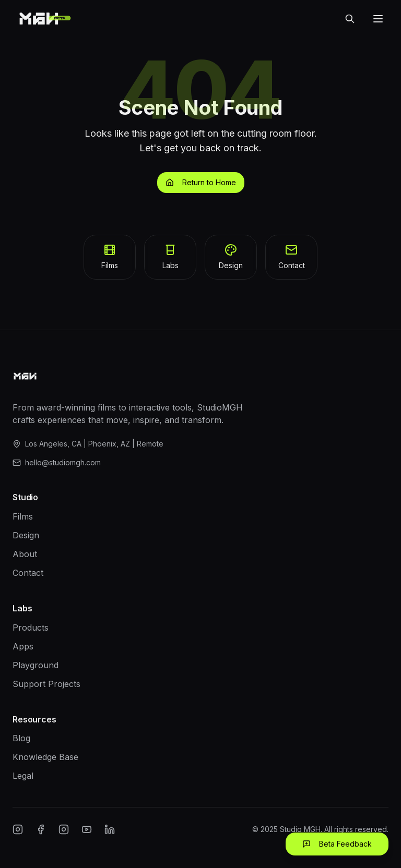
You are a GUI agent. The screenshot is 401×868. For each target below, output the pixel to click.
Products (31, 628)
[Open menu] (378, 19)
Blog (21, 738)
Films (23, 516)
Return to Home (201, 182)
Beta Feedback (337, 844)
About (25, 554)
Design (26, 535)
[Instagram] (18, 829)
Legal (23, 776)
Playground (36, 665)
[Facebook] (41, 829)
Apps (23, 646)
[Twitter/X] (64, 829)
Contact (28, 573)
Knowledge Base (45, 757)
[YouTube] (87, 829)
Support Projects (46, 684)
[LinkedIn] (110, 829)
